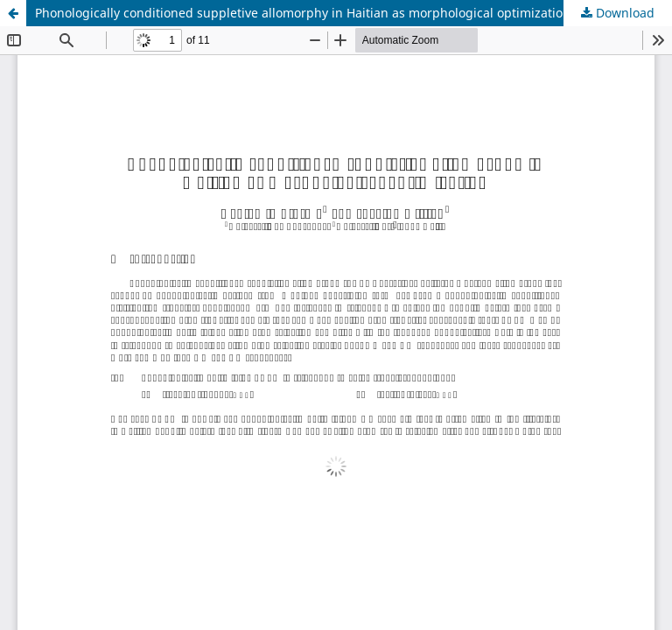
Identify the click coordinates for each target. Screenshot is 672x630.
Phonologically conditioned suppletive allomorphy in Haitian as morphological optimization (303, 13)
